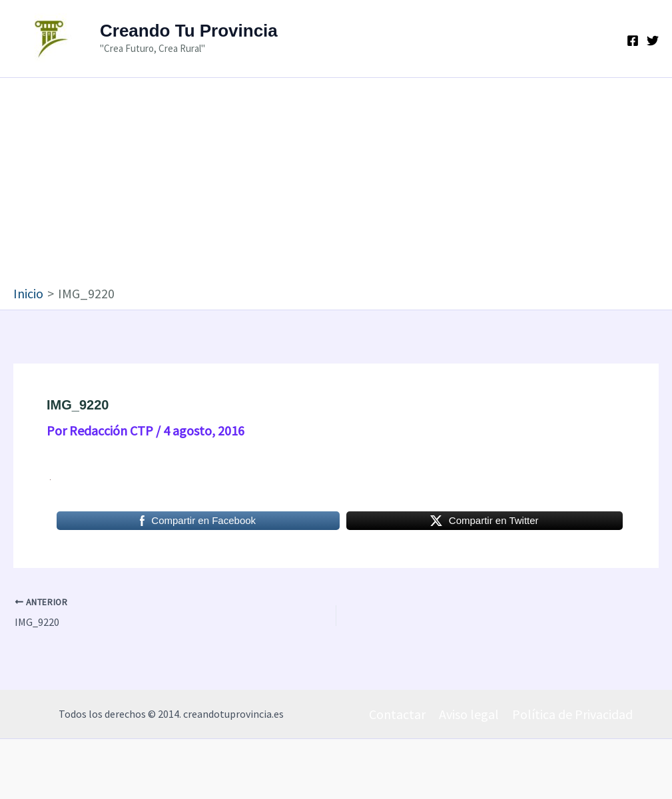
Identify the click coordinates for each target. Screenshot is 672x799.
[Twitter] (653, 41)
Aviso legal (469, 714)
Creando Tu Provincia (189, 31)
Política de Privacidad (572, 714)
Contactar (397, 714)
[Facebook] (633, 41)
